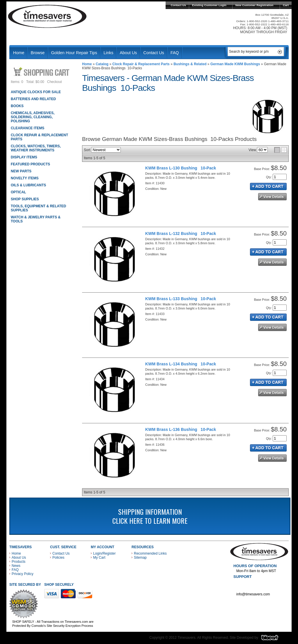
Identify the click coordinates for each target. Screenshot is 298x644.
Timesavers (47, 16)
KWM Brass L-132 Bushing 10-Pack (181, 233)
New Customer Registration (254, 5)
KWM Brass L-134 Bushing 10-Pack (181, 364)
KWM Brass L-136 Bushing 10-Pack (181, 429)
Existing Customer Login (209, 5)
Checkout (55, 82)
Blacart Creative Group (273, 639)
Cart (286, 5)
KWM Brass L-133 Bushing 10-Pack (181, 299)
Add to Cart (268, 186)
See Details (272, 197)
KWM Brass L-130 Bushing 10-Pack (181, 168)
